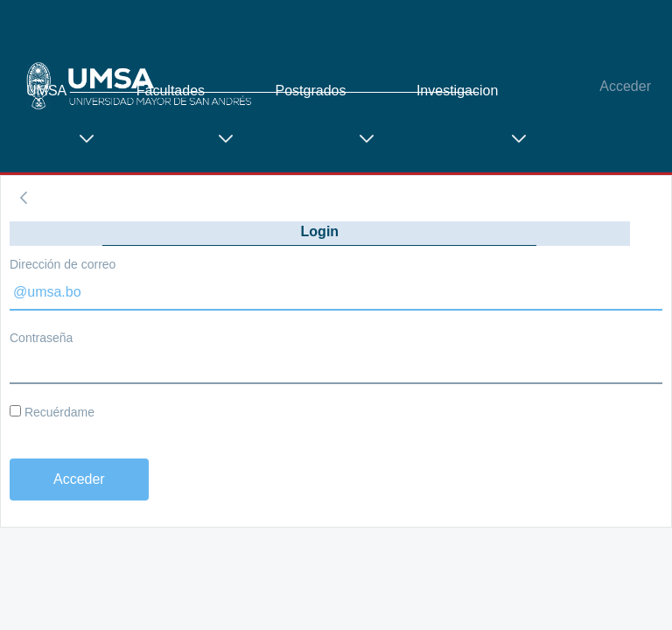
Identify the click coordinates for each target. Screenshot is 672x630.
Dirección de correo (63, 264)
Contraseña (41, 338)
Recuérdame (52, 412)
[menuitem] (68, 130)
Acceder (625, 86)
